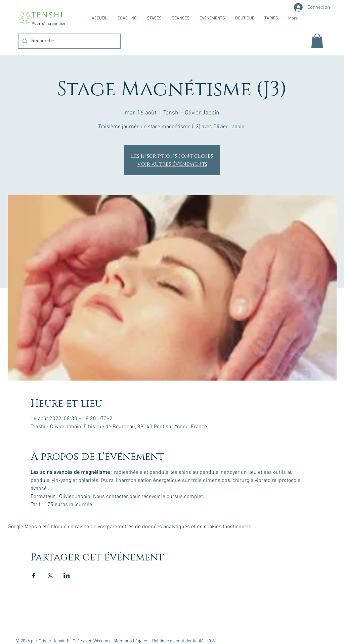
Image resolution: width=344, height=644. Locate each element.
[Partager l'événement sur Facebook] (34, 576)
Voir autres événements (172, 164)
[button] (317, 41)
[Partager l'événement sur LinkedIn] (67, 576)
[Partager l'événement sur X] (50, 576)
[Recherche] (69, 41)
